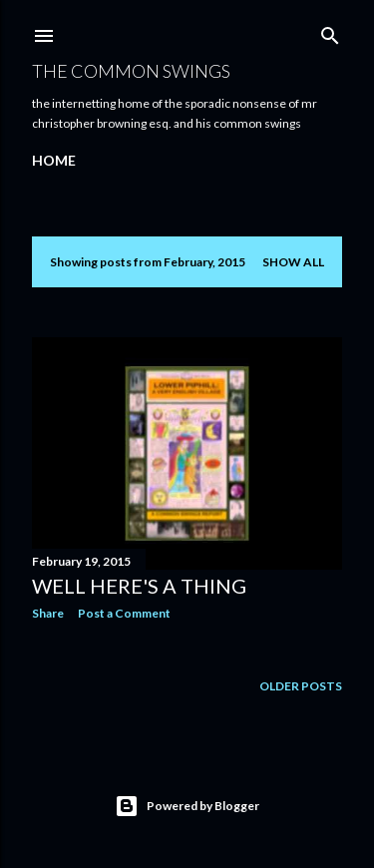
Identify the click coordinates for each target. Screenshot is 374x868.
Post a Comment (124, 613)
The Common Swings (131, 71)
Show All (293, 262)
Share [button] (48, 613)
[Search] (330, 31)
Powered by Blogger (187, 806)
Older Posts (301, 686)
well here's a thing (139, 586)
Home (54, 160)
